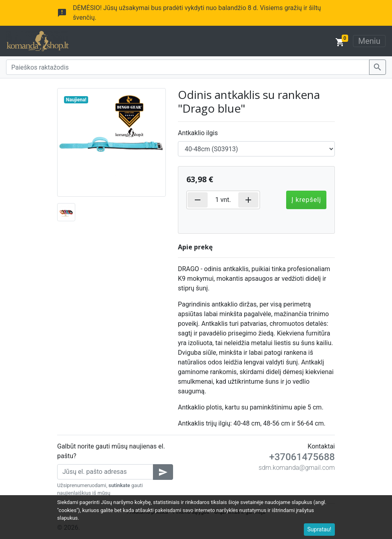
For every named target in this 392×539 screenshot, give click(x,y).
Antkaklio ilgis (198, 133)
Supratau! (320, 529)
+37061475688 (302, 457)
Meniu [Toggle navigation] (369, 41)
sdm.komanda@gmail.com (297, 468)
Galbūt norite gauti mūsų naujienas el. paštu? (111, 451)
